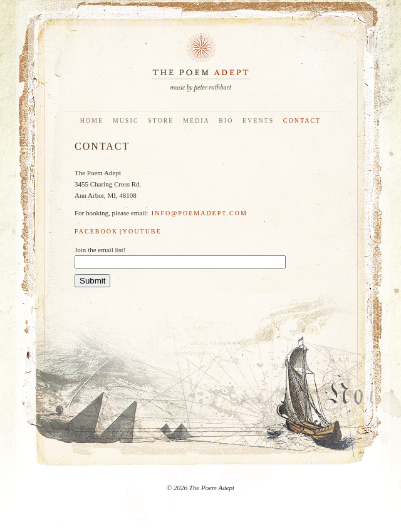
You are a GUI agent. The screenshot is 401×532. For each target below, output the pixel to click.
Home (92, 120)
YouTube (142, 231)
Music (126, 120)
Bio (226, 120)
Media (196, 120)
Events (258, 120)
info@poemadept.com (200, 213)
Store (161, 120)
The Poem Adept (200, 63)
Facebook (96, 231)
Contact (302, 120)
